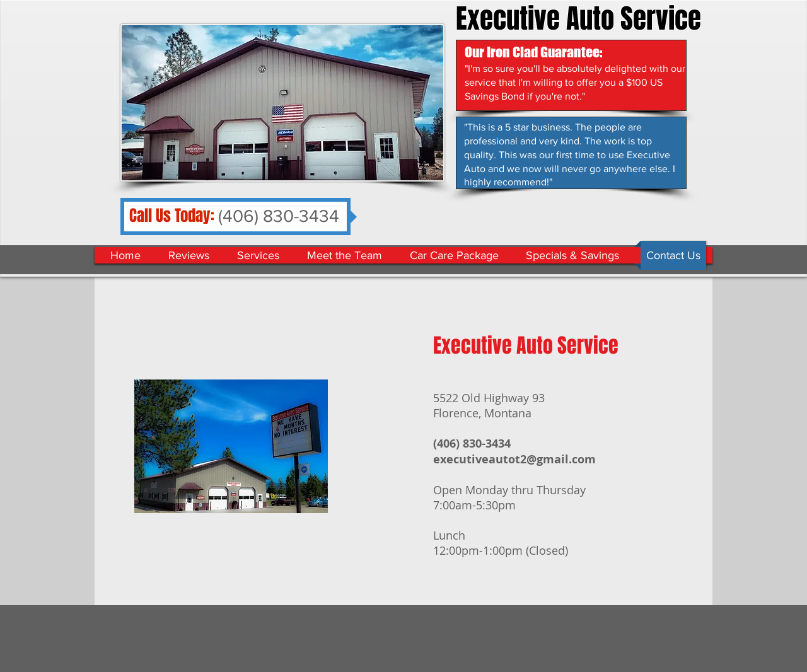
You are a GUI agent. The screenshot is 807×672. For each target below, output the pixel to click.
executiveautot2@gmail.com (514, 459)
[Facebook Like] (615, 228)
